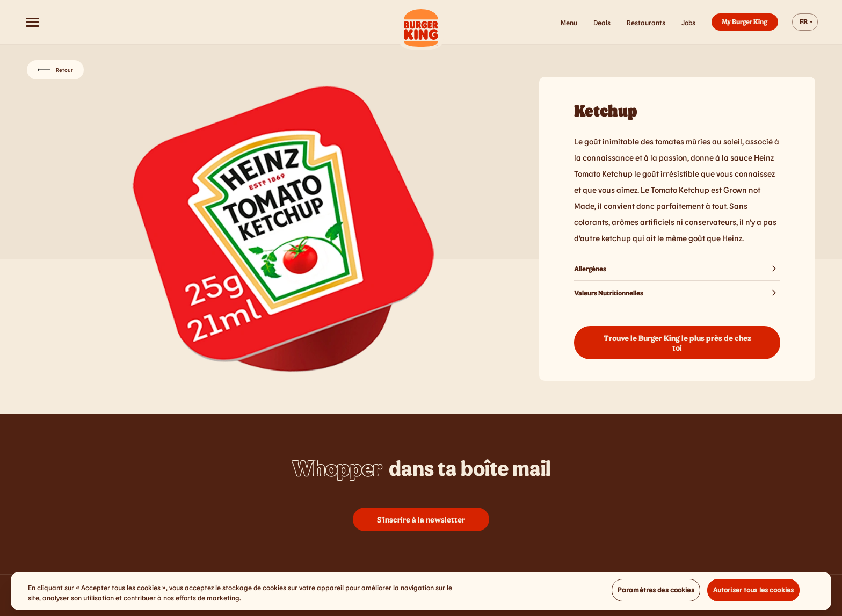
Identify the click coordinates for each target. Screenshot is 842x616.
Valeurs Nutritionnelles (677, 293)
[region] (421, 595)
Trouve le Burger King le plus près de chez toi (677, 343)
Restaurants (646, 23)
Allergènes (677, 269)
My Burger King (745, 21)
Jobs (688, 23)
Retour (55, 70)
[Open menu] (32, 22)
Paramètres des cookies (656, 593)
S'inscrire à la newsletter (421, 519)
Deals (602, 23)
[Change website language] (805, 22)
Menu (569, 23)
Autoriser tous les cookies (753, 593)
